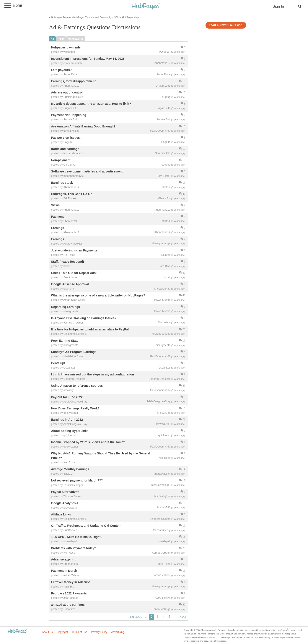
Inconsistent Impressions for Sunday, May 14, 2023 (88, 59)
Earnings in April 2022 (67, 420)
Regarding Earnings (66, 307)
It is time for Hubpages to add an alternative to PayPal (90, 329)
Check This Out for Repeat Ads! (74, 273)
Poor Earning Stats (65, 341)
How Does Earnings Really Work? (75, 408)
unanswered (76, 39)
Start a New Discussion (226, 25)
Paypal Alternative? (65, 492)
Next (183, 617)
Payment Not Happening (69, 115)
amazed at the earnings (68, 605)
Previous (136, 617)
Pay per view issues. (66, 138)
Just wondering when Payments (74, 250)
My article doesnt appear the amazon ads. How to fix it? (91, 104)
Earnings (58, 228)
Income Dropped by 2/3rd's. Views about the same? (88, 442)
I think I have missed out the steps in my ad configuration (93, 375)
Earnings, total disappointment (73, 81)
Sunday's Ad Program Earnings (74, 352)
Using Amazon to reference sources (77, 386)
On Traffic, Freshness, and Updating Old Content (86, 526)
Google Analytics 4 (65, 503)
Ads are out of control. (67, 93)
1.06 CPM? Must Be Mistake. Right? (77, 537)
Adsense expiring (64, 560)
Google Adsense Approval (70, 284)
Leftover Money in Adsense (71, 582)
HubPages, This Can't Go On (72, 194)
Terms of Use (79, 632)
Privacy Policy (99, 632)
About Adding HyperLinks (70, 431)
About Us (47, 632)
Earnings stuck (62, 183)
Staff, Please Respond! (68, 262)
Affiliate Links (61, 514)
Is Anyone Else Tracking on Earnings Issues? (84, 318)
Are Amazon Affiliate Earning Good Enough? (83, 126)
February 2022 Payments (69, 593)
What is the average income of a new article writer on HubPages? (98, 296)
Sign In (278, 6)
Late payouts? (61, 70)
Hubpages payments (66, 47)
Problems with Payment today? (74, 548)
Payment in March (64, 571)
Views (55, 205)
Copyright (62, 632)
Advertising (118, 632)
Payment (57, 217)
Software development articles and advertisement (87, 171)
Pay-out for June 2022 (67, 397)
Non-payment (61, 160)
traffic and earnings (65, 149)
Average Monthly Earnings (70, 469)
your (61, 39)
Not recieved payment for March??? (77, 481)
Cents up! (58, 363)
